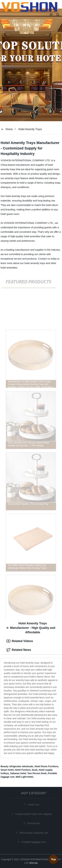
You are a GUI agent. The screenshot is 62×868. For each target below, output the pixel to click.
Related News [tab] (19, 650)
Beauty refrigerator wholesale (17, 766)
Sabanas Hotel (18, 773)
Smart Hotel (7, 770)
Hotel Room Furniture (46, 766)
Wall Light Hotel (24, 777)
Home (9, 129)
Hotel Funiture (23, 770)
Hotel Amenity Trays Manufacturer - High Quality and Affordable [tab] (31, 628)
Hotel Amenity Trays (30, 129)
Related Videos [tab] (20, 641)
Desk (35, 770)
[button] (51, 15)
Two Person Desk (37, 773)
